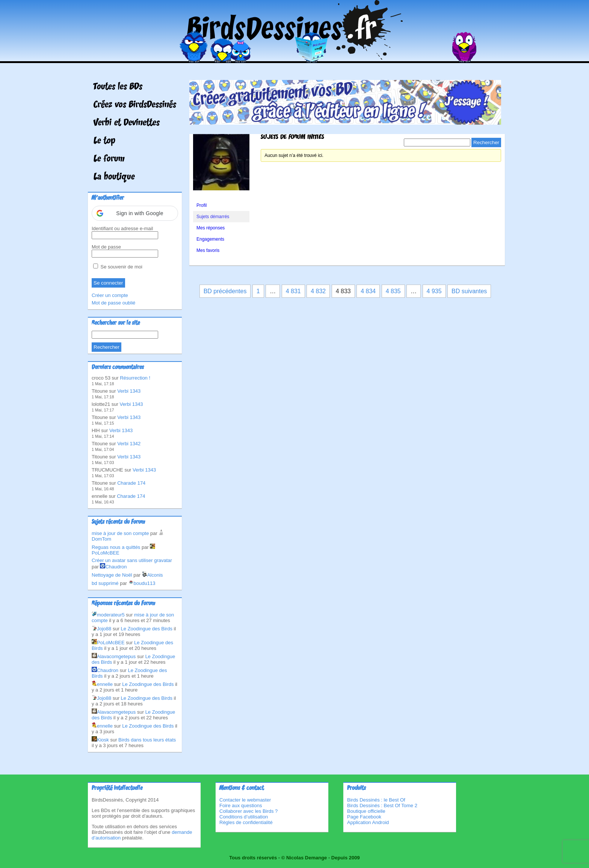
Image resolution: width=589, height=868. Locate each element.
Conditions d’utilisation (244, 817)
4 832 (318, 291)
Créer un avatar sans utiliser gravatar (132, 560)
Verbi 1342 (129, 444)
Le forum (109, 159)
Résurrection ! (135, 378)
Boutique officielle (366, 811)
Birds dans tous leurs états (147, 740)
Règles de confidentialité (246, 822)
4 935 (434, 291)
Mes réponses (211, 228)
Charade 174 (131, 483)
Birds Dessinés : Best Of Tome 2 (382, 805)
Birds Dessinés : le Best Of (376, 800)
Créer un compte (110, 295)
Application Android (368, 822)
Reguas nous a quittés (116, 547)
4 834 (368, 291)
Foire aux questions (241, 805)
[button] (135, 213)
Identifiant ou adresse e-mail (122, 228)
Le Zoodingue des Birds (147, 629)
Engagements (210, 239)
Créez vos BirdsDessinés (135, 105)
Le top (104, 141)
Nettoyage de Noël (112, 575)
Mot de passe (106, 247)
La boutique (114, 177)
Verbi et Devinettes (127, 123)
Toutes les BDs (118, 87)
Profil (202, 205)
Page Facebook (364, 817)
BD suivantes (469, 291)
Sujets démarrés (213, 217)
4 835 (393, 291)
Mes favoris (208, 250)
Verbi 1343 (129, 391)
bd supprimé (105, 583)
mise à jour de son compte (120, 533)
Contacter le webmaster (245, 800)
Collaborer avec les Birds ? (248, 811)
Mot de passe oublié (113, 303)
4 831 (293, 291)
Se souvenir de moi (118, 267)
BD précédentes (225, 291)
